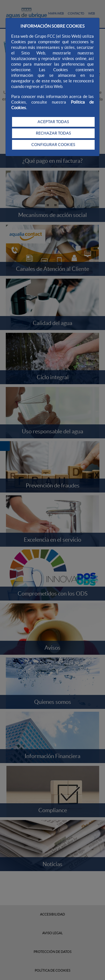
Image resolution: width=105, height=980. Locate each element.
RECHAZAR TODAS (53, 133)
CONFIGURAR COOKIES (53, 145)
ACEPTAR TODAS (53, 122)
